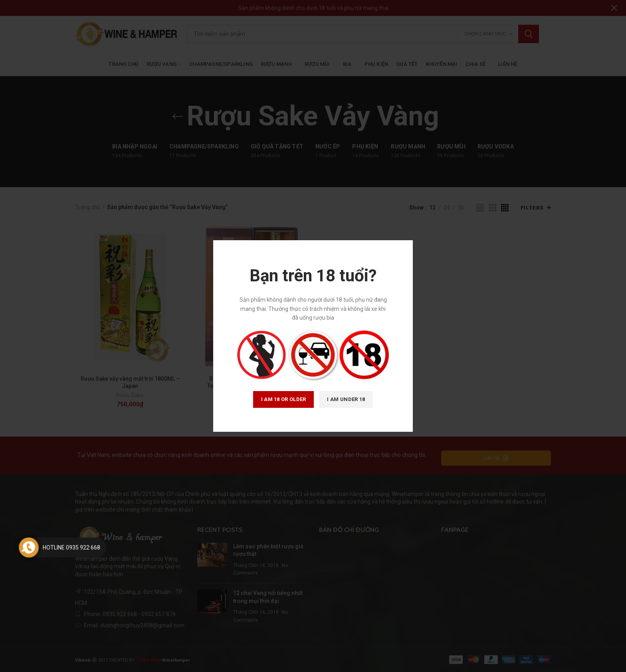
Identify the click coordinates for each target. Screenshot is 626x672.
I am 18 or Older (284, 399)
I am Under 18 (346, 399)
